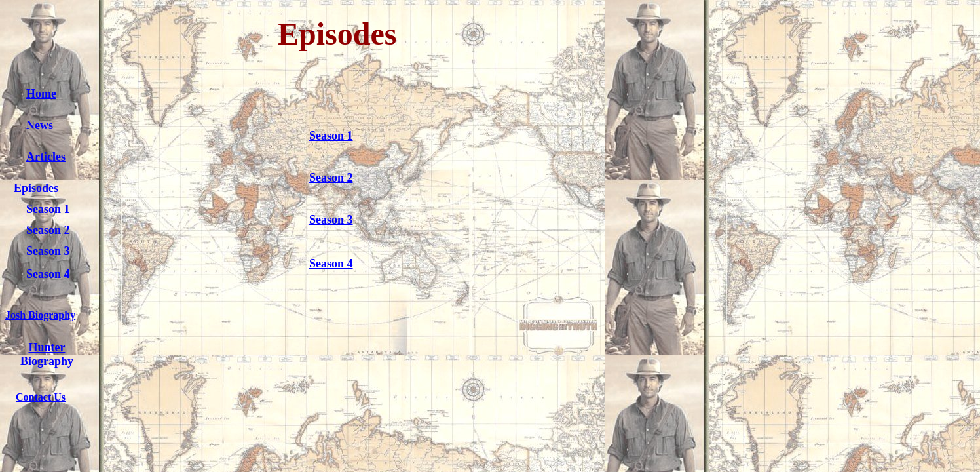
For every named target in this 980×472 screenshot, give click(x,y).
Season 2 (48, 230)
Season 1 (48, 209)
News (40, 125)
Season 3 (48, 251)
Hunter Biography (47, 354)
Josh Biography (40, 315)
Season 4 (48, 274)
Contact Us (41, 397)
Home (41, 94)
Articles (46, 157)
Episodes (36, 188)
